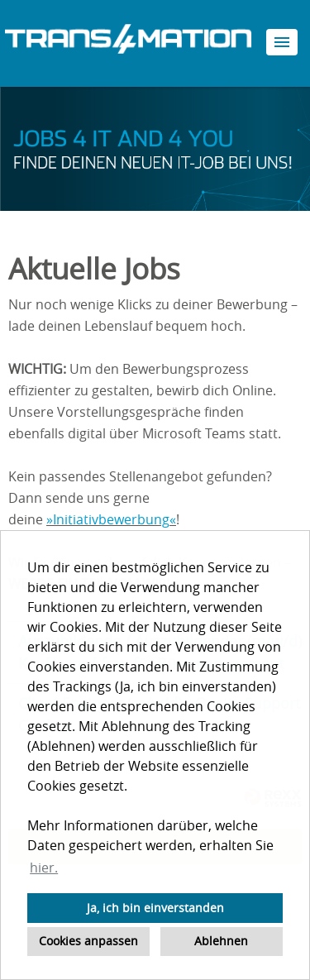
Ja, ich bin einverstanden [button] (155, 908)
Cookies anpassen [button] (88, 941)
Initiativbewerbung (111, 519)
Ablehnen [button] (221, 941)
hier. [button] (44, 868)
